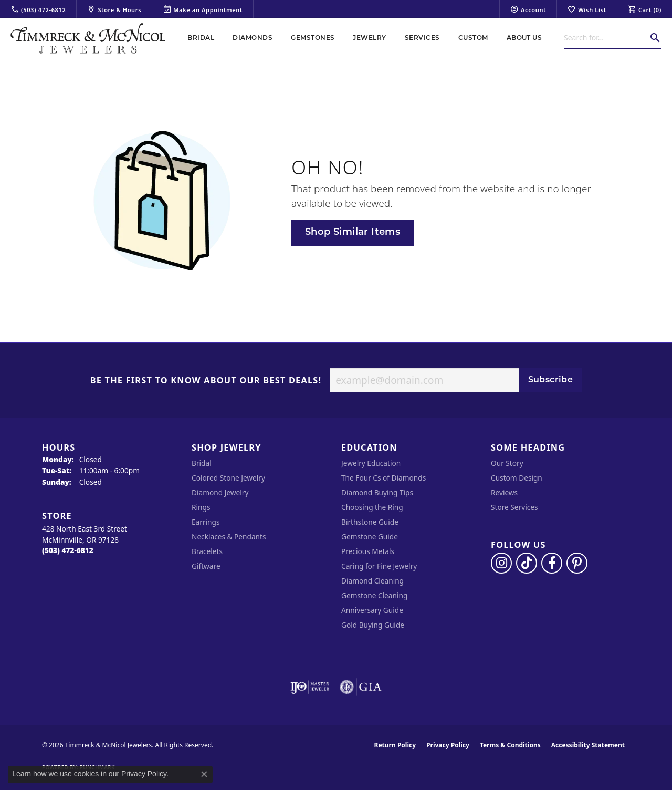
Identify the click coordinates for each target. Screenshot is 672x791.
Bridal (201, 38)
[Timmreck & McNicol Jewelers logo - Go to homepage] (88, 38)
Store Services (514, 507)
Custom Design (517, 478)
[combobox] (607, 38)
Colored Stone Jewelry (228, 478)
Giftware (206, 566)
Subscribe (551, 380)
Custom (473, 38)
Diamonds (253, 38)
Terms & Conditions (510, 745)
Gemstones (313, 38)
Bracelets (207, 551)
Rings (201, 507)
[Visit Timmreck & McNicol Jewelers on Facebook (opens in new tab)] (552, 563)
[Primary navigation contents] (365, 38)
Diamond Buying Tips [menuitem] (377, 492)
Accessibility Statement (588, 745)
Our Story (507, 463)
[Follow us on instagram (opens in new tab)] (501, 563)
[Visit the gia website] (361, 687)
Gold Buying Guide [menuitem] (373, 625)
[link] (38, 9)
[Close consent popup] (204, 774)
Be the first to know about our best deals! (206, 381)
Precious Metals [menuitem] (368, 551)
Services (422, 38)
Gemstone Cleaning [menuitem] (374, 595)
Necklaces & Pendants (229, 537)
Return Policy (395, 745)
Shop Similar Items (353, 232)
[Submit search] (655, 38)
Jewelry (369, 38)
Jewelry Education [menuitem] (371, 463)
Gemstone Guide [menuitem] (370, 537)
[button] (528, 9)
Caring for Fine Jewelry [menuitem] (379, 566)
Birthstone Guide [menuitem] (370, 522)
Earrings (206, 522)
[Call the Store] (68, 550)
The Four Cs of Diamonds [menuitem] (384, 478)
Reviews (504, 492)
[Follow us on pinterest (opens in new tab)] (577, 563)
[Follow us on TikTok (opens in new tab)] (527, 563)
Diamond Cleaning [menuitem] (372, 581)
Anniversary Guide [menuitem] (372, 610)
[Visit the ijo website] (310, 687)
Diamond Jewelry (220, 492)
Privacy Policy (448, 745)
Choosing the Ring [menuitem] (372, 507)
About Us (524, 38)
